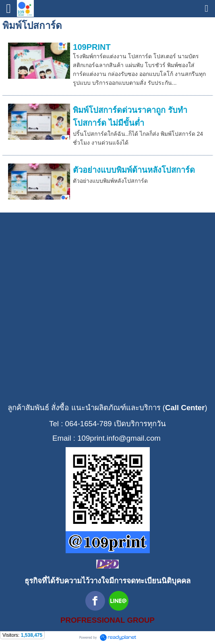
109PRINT (92, 47)
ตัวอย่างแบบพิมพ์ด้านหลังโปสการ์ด (134, 170)
